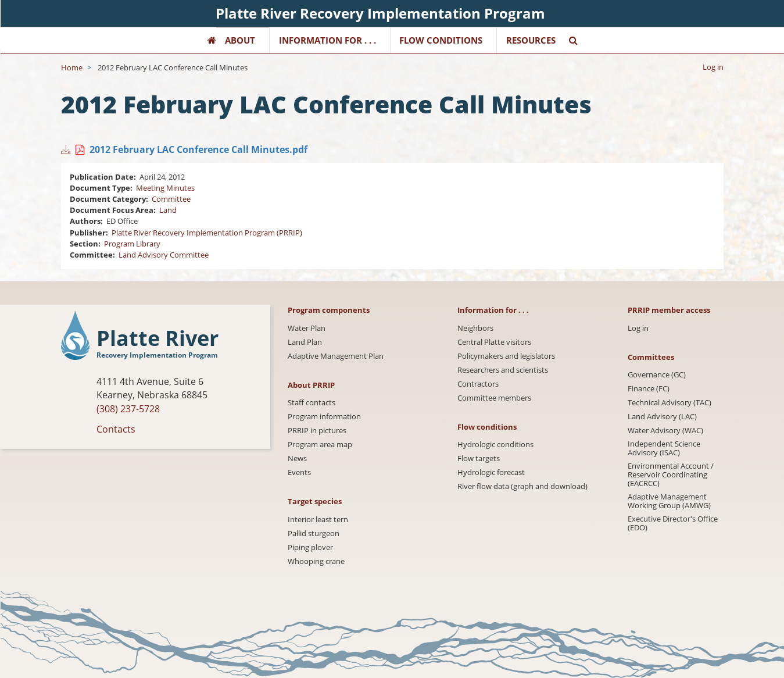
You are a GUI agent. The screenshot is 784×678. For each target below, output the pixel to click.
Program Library (132, 244)
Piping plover (310, 547)
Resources (531, 40)
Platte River (157, 339)
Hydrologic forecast (491, 472)
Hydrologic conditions (495, 445)
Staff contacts (312, 403)
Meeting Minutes (165, 188)
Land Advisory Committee (164, 255)
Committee (171, 199)
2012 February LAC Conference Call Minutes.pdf (198, 149)
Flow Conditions (441, 40)
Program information (324, 417)
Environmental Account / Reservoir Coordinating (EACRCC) (671, 475)
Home (72, 67)
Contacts (116, 429)
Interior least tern (318, 520)
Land (168, 210)
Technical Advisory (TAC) (670, 403)
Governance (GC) (657, 375)
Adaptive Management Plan (336, 356)
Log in (713, 67)
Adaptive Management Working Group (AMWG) (669, 501)
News (297, 458)
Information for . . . (327, 40)
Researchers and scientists (503, 370)
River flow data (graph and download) (522, 486)
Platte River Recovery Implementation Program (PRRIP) (207, 233)
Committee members (494, 398)
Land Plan (305, 342)
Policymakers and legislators (506, 356)
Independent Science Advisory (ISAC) (664, 448)
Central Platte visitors (494, 342)
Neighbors (475, 328)
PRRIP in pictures (317, 431)
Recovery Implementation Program (157, 355)
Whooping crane (316, 561)
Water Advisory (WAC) (665, 431)
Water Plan (307, 328)
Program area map (320, 445)
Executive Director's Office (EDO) (673, 523)
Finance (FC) (649, 389)
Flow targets (479, 458)
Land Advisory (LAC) (662, 417)
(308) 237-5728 (128, 409)
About (240, 40)
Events (299, 472)
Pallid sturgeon (314, 534)
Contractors (478, 384)
